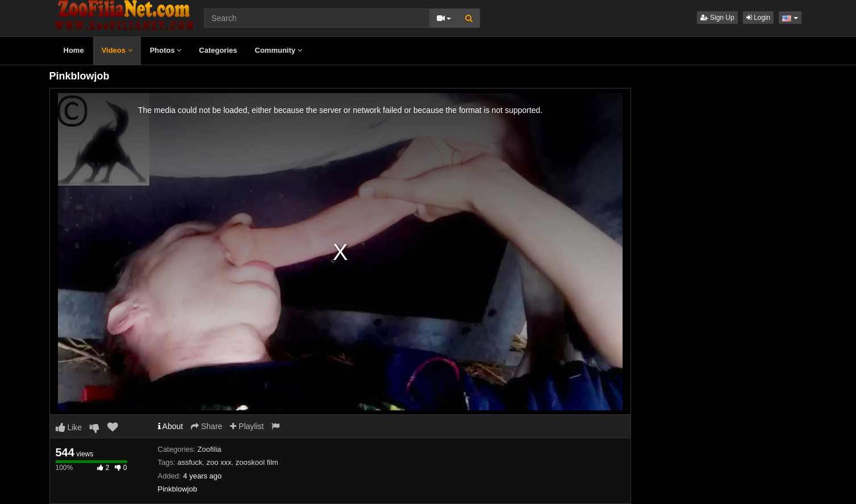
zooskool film (257, 462)
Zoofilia (210, 449)
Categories (218, 50)
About (171, 426)
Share (206, 426)
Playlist (247, 426)
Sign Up (717, 18)
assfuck (190, 462)
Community (279, 50)
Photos (166, 50)
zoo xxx (219, 462)
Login (759, 18)
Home (74, 50)
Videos (117, 50)
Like (69, 427)
